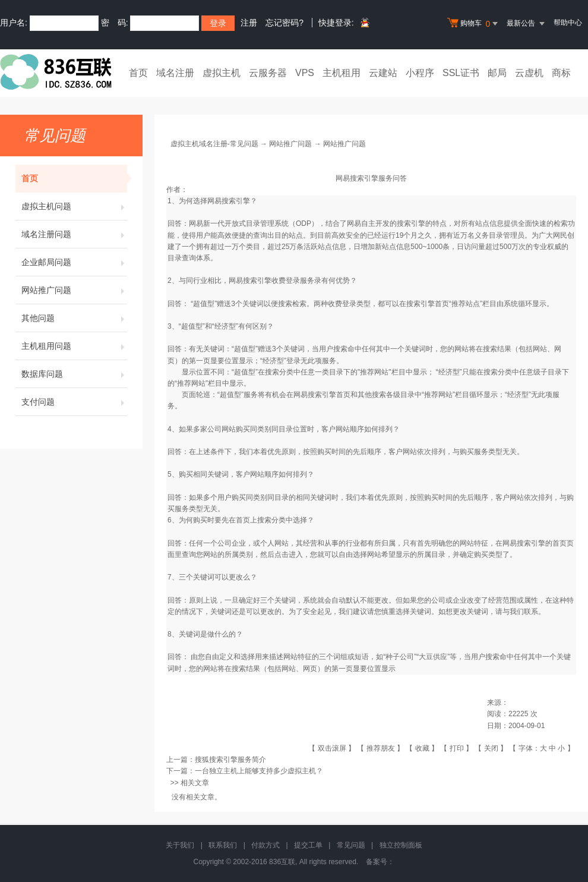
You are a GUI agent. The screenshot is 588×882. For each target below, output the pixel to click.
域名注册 (175, 73)
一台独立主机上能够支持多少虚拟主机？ (259, 771)
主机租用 (342, 73)
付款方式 (265, 845)
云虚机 (529, 73)
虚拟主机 (222, 73)
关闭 (491, 748)
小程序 (420, 73)
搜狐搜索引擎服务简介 (230, 760)
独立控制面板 (401, 845)
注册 (249, 23)
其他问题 (74, 318)
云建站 (383, 73)
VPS (305, 73)
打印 (457, 748)
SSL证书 (461, 73)
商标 (561, 73)
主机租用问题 (74, 346)
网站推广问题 (74, 290)
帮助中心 (568, 23)
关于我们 (180, 845)
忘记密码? (284, 23)
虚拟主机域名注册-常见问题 (214, 144)
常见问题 (351, 845)
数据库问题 (74, 374)
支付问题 (74, 402)
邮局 (497, 73)
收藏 (422, 748)
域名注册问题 (74, 234)
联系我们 (223, 845)
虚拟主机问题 (74, 206)
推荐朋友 (381, 748)
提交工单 (308, 845)
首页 (138, 73)
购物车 (474, 24)
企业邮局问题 (74, 262)
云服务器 (268, 73)
